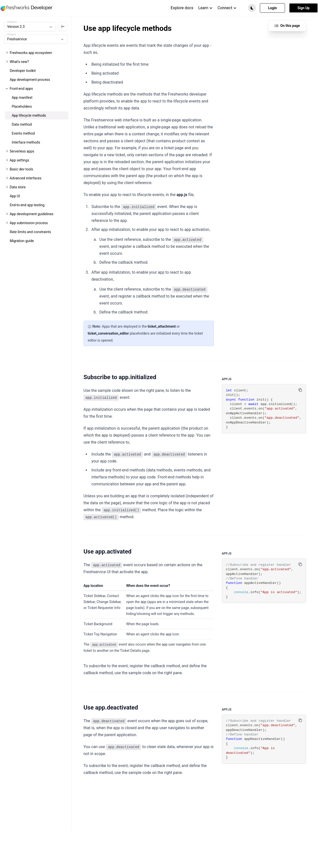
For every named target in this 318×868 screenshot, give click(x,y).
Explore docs (182, 8)
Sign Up (303, 8)
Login (272, 8)
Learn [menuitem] (205, 8)
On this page (287, 26)
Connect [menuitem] (227, 8)
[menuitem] (182, 8)
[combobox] (30, 27)
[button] (252, 8)
